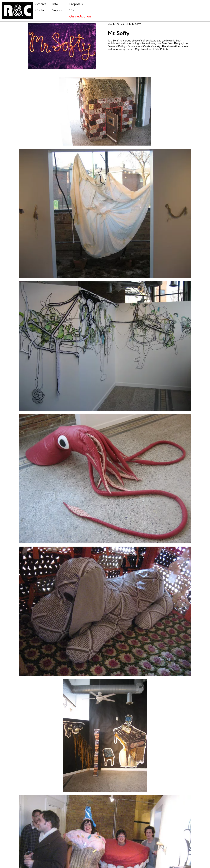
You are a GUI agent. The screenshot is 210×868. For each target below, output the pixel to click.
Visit (73, 10)
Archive (41, 4)
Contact (41, 10)
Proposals (76, 4)
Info (55, 4)
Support (58, 10)
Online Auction (80, 16)
